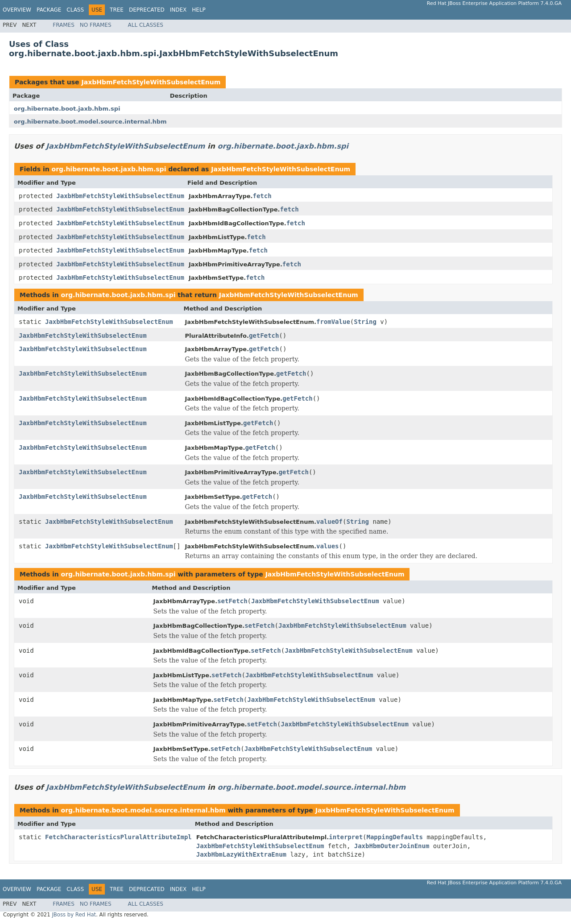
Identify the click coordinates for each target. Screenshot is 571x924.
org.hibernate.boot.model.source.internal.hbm (90, 122)
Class (75, 10)
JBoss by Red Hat (74, 915)
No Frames (96, 25)
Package (49, 10)
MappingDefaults (395, 837)
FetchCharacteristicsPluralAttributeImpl (118, 837)
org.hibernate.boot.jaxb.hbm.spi (67, 109)
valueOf (329, 522)
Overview (17, 10)
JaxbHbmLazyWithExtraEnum (241, 854)
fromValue (333, 322)
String (365, 322)
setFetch (232, 601)
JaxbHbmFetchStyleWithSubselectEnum (151, 82)
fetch (262, 196)
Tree (117, 10)
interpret (346, 837)
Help (199, 10)
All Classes (146, 25)
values (328, 546)
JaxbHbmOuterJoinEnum (392, 846)
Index (178, 10)
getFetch (264, 336)
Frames (64, 25)
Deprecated (147, 10)
